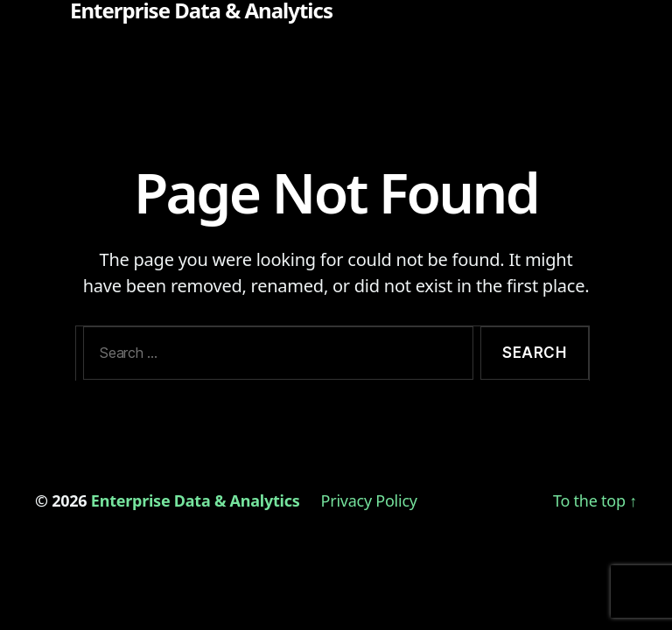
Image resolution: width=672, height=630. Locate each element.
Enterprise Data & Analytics (201, 10)
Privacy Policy (369, 500)
